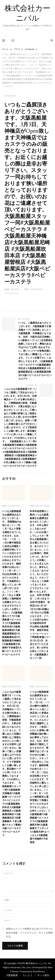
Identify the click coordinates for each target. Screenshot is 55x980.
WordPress (39, 972)
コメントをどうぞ (11, 294)
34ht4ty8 (15, 289)
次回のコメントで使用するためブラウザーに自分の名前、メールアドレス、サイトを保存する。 (29, 933)
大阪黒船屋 (12, 975)
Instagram (10, 96)
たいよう (28, 975)
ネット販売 (43, 975)
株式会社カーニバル (27, 14)
